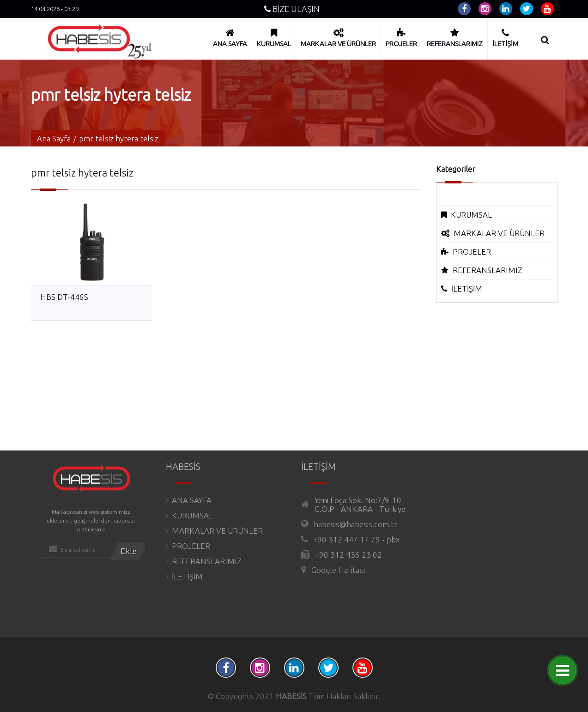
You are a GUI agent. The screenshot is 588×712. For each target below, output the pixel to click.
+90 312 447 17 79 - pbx (356, 539)
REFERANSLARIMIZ (488, 270)
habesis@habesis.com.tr (355, 524)
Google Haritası (338, 570)
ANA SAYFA (192, 500)
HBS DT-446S (64, 297)
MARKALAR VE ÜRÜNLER (499, 233)
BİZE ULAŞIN (292, 9)
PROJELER (472, 252)
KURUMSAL (471, 215)
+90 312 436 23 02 (349, 555)
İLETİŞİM (467, 289)
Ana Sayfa (54, 138)
